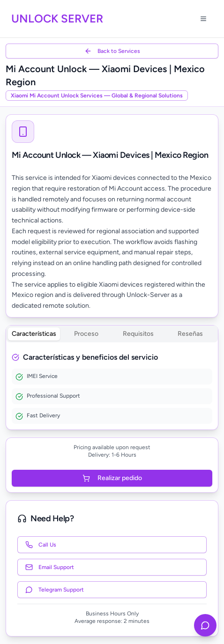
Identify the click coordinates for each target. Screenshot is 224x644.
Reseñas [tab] (190, 334)
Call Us (41, 545)
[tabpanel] (112, 388)
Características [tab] (34, 334)
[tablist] (112, 334)
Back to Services (112, 51)
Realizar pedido (112, 478)
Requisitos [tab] (138, 334)
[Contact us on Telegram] (205, 625)
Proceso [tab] (86, 334)
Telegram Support (55, 590)
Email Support (50, 567)
